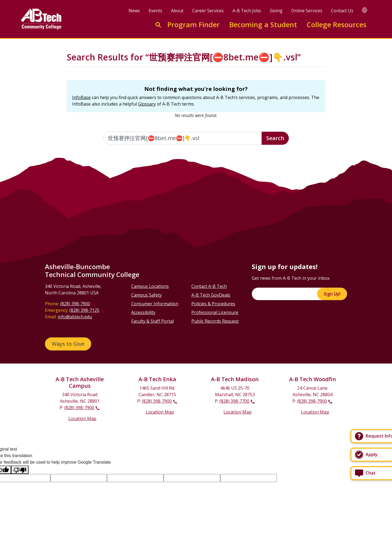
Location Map (82, 418)
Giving (276, 11)
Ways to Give (68, 344)
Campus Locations (150, 286)
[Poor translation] (20, 470)
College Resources (336, 25)
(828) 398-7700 (234, 401)
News (134, 11)
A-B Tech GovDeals (211, 295)
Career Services (208, 11)
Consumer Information (155, 304)
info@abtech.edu (75, 317)
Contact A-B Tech (209, 286)
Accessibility (143, 312)
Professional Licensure (215, 312)
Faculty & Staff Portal (152, 321)
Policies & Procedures (213, 304)
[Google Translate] (365, 10)
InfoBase (81, 97)
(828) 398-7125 (84, 310)
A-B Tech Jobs (247, 11)
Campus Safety (146, 295)
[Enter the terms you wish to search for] (183, 138)
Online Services (307, 11)
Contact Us (342, 11)
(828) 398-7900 (75, 304)
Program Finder (194, 25)
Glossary (147, 104)
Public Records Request (215, 321)
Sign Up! (332, 294)
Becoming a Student (263, 25)
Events (155, 11)
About (177, 11)
